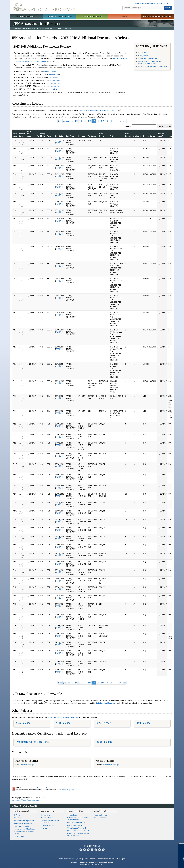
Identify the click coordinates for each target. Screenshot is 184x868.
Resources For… (48, 811)
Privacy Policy (83, 859)
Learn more (163, 864)
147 (102, 121)
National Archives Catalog (23, 823)
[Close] (181, 846)
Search (168, 8)
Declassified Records (75, 825)
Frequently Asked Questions (32, 742)
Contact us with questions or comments (26, 800)
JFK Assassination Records (46, 29)
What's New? (100, 811)
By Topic (17, 815)
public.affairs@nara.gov (110, 765)
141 (76, 121)
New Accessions (100, 818)
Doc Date (59, 136)
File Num (81, 136)
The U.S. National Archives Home (44, 7)
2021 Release (143, 723)
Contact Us (167, 3)
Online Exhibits (19, 836)
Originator (137, 136)
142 (81, 121)
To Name (92, 136)
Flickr (103, 850)
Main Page (142, 52)
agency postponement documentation (63, 717)
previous (67, 121)
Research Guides (75, 811)
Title (112, 136)
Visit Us (125, 16)
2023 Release (63, 723)
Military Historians (47, 818)
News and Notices (101, 815)
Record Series (149, 136)
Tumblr (92, 850)
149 (111, 121)
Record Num (22, 135)
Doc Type (70, 136)
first (60, 121)
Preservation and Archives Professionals (50, 822)
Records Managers (47, 825)
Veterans (44, 828)
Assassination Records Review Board (153, 66)
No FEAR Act (114, 859)
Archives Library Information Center (24, 833)
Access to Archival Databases (24, 829)
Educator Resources (92, 16)
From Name (102, 135)
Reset (169, 126)
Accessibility (73, 859)
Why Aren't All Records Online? (78, 831)
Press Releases (104, 742)
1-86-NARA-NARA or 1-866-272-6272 (92, 864)
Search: (128, 126)
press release (50, 71)
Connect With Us (92, 846)
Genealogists (45, 815)
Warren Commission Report (149, 58)
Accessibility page (68, 790)
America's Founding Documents (158, 16)
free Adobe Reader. (39, 788)
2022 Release (103, 723)
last (124, 121)
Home (16, 29)
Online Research (22, 811)
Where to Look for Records (77, 828)
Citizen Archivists (140, 3)
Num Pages (128, 135)
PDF (57, 142)
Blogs (100, 850)
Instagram (88, 850)
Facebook (81, 850)
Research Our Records (26, 16)
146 (98, 121)
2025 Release (23, 723)
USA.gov (122, 859)
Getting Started (73, 815)
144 (89, 121)
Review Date (161, 135)
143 (85, 121)
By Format (17, 818)
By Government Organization (24, 821)
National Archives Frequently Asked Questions (77, 819)
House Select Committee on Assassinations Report (149, 62)
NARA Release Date (30, 134)
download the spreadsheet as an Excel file (95, 110)
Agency (50, 136)
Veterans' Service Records (59, 16)
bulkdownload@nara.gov (106, 703)
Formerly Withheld (41, 135)
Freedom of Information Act (99, 859)
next (119, 121)
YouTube (96, 850)
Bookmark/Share (155, 3)
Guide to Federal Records (76, 822)
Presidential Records (21, 826)
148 (107, 121)
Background (143, 55)
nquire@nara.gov (28, 765)
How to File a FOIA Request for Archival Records (78, 835)
